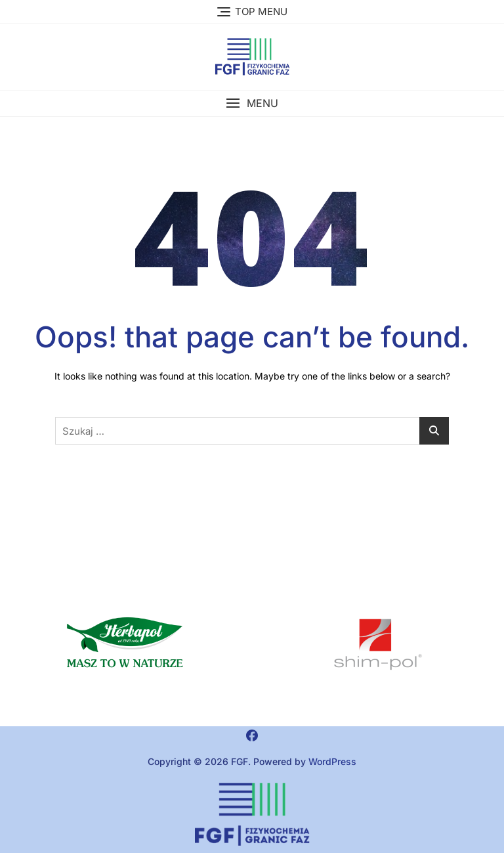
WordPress (332, 761)
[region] (378, 645)
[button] (252, 103)
